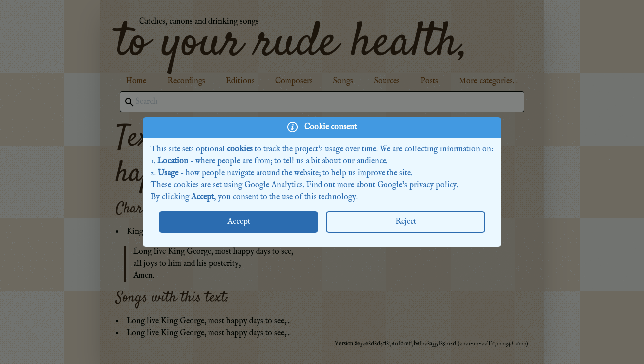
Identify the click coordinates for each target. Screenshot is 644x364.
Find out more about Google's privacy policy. (382, 185)
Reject (406, 222)
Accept (239, 222)
